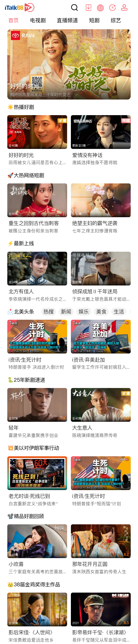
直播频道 (67, 20)
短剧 (94, 20)
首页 (14, 20)
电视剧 (38, 20)
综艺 (116, 20)
